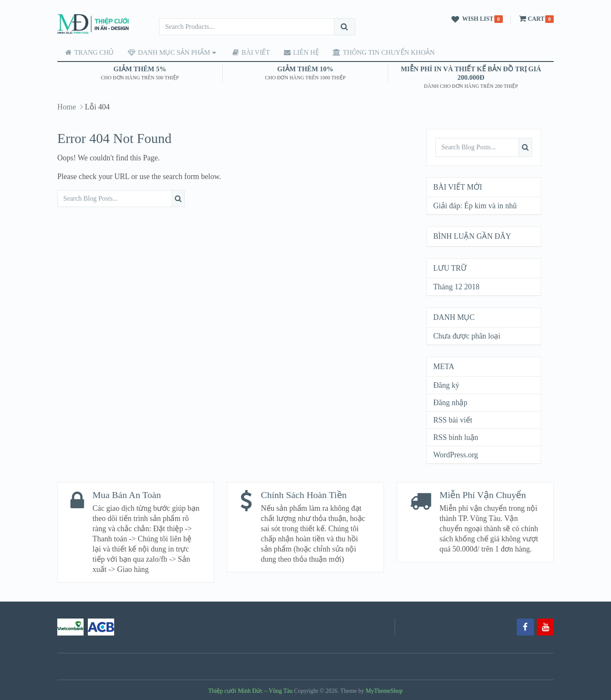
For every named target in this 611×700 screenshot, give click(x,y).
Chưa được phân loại (467, 336)
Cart (531, 19)
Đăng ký (446, 385)
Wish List (471, 20)
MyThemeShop (384, 690)
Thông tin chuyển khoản (374, 52)
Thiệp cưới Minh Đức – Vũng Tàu (251, 690)
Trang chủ (87, 52)
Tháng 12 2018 (456, 286)
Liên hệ (293, 52)
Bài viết (245, 52)
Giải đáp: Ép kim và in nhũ (475, 205)
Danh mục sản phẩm (165, 52)
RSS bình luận (456, 437)
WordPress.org (456, 454)
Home (67, 106)
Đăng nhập (450, 402)
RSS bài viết (453, 420)
